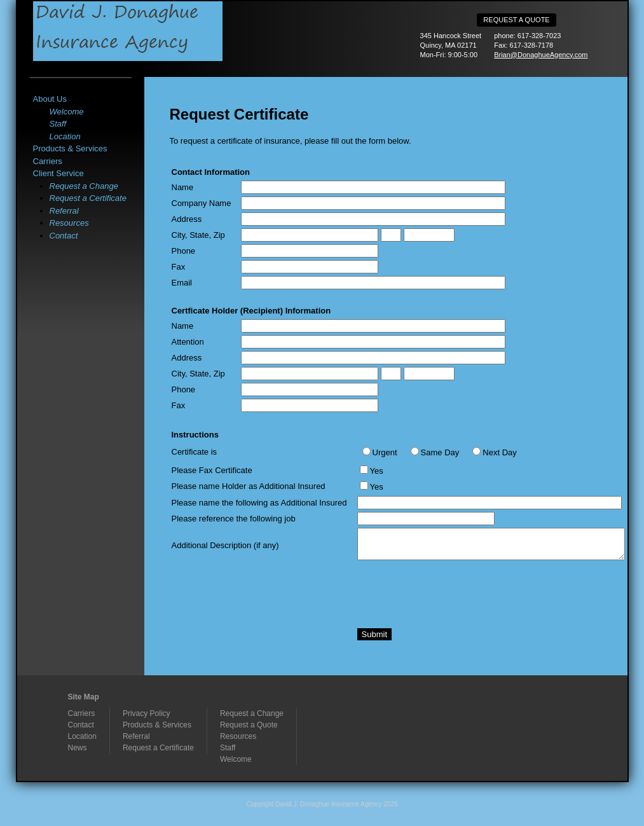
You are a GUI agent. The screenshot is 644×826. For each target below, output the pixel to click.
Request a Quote (516, 20)
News (78, 748)
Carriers (48, 161)
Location (65, 136)
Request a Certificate (88, 198)
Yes (377, 471)
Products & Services (70, 148)
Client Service (58, 173)
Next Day (499, 452)
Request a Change (84, 186)
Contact (64, 236)
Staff (58, 124)
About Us (50, 99)
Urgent (385, 452)
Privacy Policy (147, 713)
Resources (69, 223)
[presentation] (454, 591)
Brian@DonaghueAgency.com (541, 55)
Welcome (67, 112)
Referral (64, 211)
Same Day (440, 452)
